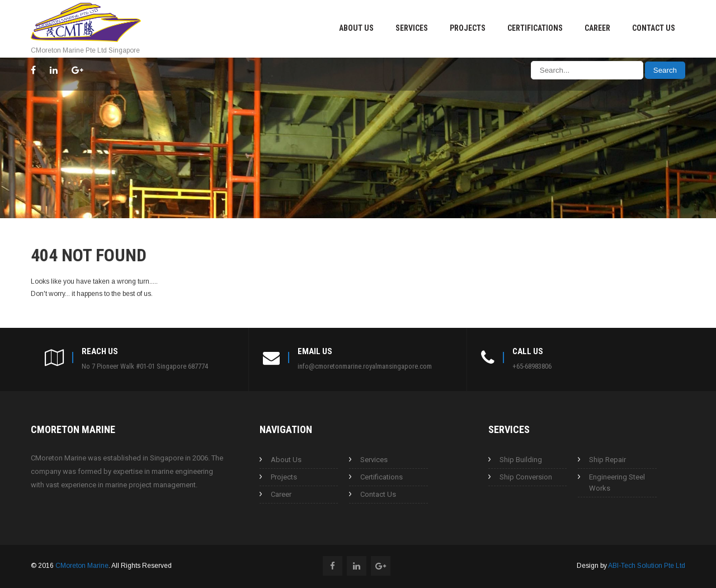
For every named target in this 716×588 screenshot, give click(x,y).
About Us (356, 28)
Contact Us (654, 28)
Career (597, 28)
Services (412, 28)
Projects (468, 28)
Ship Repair (607, 460)
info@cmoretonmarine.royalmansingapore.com (365, 366)
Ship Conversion (526, 477)
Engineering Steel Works (617, 483)
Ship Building (521, 460)
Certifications (535, 28)
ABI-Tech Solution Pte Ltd (647, 566)
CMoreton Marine (82, 566)
